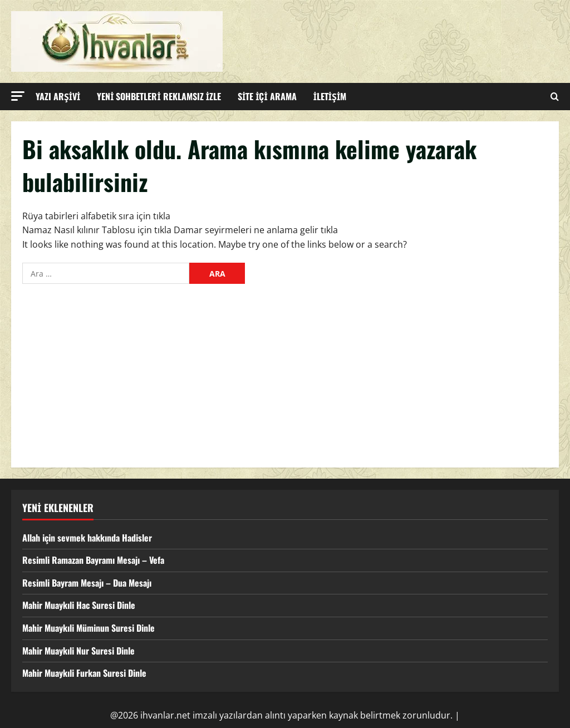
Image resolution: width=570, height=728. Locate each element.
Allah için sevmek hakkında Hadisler (87, 538)
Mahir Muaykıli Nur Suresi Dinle (78, 651)
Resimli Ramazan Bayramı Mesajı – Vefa (93, 560)
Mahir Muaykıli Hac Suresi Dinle (79, 605)
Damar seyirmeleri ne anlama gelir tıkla (256, 230)
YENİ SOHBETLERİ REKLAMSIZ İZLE (159, 96)
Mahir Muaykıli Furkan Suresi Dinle (84, 673)
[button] (18, 96)
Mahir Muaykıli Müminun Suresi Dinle (89, 628)
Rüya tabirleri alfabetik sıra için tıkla (96, 216)
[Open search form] (555, 97)
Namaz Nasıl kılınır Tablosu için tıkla (97, 230)
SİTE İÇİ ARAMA (267, 96)
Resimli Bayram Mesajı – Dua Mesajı (87, 583)
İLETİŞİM (330, 96)
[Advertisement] (285, 373)
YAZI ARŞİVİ (58, 96)
